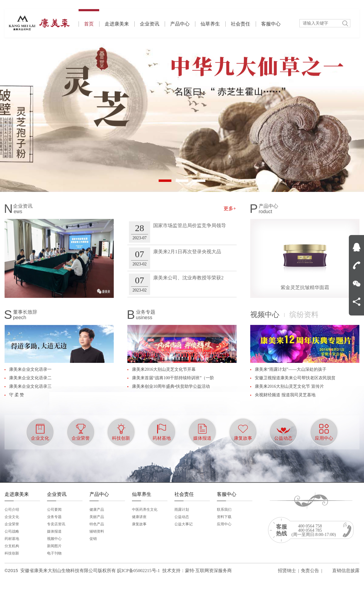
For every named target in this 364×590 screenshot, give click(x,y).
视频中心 (265, 315)
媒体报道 (54, 531)
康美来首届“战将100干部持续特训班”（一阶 (173, 378)
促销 (93, 539)
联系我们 (224, 510)
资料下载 (224, 517)
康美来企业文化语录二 (30, 378)
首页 (89, 18)
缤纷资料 (304, 315)
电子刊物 (54, 553)
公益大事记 (184, 524)
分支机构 (12, 546)
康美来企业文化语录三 (30, 386)
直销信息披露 (346, 571)
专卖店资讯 (56, 524)
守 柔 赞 (17, 395)
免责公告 (310, 571)
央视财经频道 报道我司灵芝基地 (285, 395)
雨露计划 (182, 510)
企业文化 (12, 517)
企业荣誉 (12, 524)
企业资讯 (150, 24)
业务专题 (54, 517)
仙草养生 (210, 24)
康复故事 (139, 524)
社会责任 (241, 24)
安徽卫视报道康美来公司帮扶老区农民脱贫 (295, 378)
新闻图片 (54, 546)
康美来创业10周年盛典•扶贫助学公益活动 (171, 386)
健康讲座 (139, 517)
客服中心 (271, 24)
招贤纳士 (287, 571)
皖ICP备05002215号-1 (138, 571)
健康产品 (97, 510)
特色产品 (97, 524)
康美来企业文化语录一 (30, 369)
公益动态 (182, 517)
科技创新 (12, 553)
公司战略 (12, 531)
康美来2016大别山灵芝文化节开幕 (164, 369)
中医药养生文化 (145, 510)
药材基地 (12, 539)
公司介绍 (12, 510)
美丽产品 (97, 517)
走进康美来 (117, 24)
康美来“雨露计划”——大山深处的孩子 (291, 369)
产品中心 (180, 24)
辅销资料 (97, 531)
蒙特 (190, 571)
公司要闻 (54, 510)
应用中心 (224, 524)
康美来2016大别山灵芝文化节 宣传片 (289, 386)
